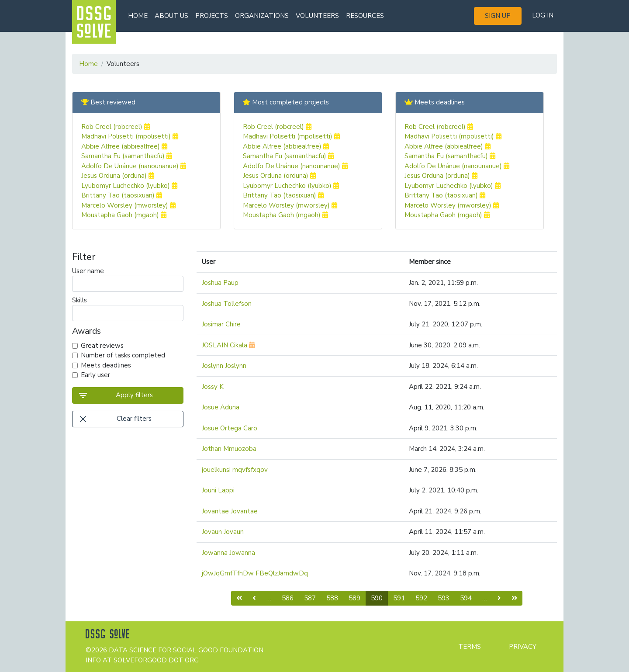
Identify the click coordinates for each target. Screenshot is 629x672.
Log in (543, 15)
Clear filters (115, 419)
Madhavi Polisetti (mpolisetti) (130, 136)
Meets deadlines (106, 365)
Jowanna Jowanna (228, 553)
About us (171, 16)
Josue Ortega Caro (230, 428)
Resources (365, 16)
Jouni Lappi (218, 490)
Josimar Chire (221, 324)
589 (354, 598)
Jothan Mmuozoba (229, 449)
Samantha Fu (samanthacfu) (127, 156)
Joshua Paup (220, 283)
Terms (470, 647)
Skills (128, 308)
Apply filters (115, 395)
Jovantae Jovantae (230, 511)
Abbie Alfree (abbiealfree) (124, 146)
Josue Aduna (221, 407)
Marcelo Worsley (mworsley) (128, 205)
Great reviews (102, 346)
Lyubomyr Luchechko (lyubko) (129, 186)
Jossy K (213, 387)
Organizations (262, 16)
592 (421, 598)
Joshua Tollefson (227, 304)
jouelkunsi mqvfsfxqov (235, 470)
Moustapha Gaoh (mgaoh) (124, 215)
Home (138, 16)
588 (332, 598)
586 (288, 598)
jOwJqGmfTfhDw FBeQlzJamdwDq (255, 573)
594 (466, 598)
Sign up (498, 16)
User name (128, 279)
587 (310, 598)
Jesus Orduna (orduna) (118, 176)
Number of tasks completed (123, 355)
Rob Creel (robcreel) (116, 127)
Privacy (523, 647)
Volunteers (317, 16)
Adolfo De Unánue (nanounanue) (134, 166)
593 (444, 598)
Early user (95, 375)
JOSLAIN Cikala (228, 345)
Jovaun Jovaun (223, 532)
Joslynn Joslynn (224, 366)
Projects (212, 16)
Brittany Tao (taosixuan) (122, 195)
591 (399, 598)
